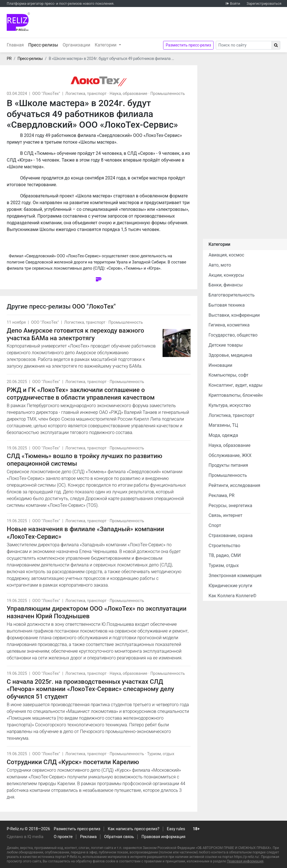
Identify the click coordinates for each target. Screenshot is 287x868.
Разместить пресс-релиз (188, 45)
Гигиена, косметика (229, 325)
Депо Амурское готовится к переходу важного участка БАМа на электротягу (75, 334)
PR (9, 59)
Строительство (224, 546)
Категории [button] (106, 45)
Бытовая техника (227, 305)
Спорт (215, 525)
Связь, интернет (225, 515)
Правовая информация (164, 837)
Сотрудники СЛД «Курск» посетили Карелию (73, 762)
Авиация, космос (226, 255)
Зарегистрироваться (264, 4)
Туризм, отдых (161, 754)
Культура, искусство (230, 405)
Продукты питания (228, 465)
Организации (76, 45)
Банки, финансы (226, 285)
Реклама (88, 837)
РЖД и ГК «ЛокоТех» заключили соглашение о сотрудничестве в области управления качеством (81, 394)
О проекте (63, 837)
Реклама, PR (222, 495)
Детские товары (226, 345)
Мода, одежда (223, 435)
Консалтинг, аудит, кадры (236, 385)
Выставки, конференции (234, 315)
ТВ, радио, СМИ (225, 555)
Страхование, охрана (231, 535)
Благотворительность (232, 295)
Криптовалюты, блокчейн (236, 395)
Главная (15, 45)
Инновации (220, 365)
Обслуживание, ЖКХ (230, 455)
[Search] (244, 45)
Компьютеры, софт (228, 375)
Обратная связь (119, 837)
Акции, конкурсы (226, 275)
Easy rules (176, 829)
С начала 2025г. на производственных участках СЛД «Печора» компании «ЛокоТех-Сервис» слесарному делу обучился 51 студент (90, 689)
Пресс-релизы (44, 45)
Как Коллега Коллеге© (232, 596)
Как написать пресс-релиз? (133, 829)
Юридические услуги (230, 586)
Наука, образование (129, 94)
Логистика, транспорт (86, 94)
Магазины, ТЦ (223, 425)
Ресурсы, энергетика (230, 506)
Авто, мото (220, 265)
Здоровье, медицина (230, 355)
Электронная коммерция (235, 576)
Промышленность (168, 94)
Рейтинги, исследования (234, 485)
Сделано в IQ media (25, 837)
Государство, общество (233, 335)
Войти (235, 4)
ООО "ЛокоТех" (46, 94)
